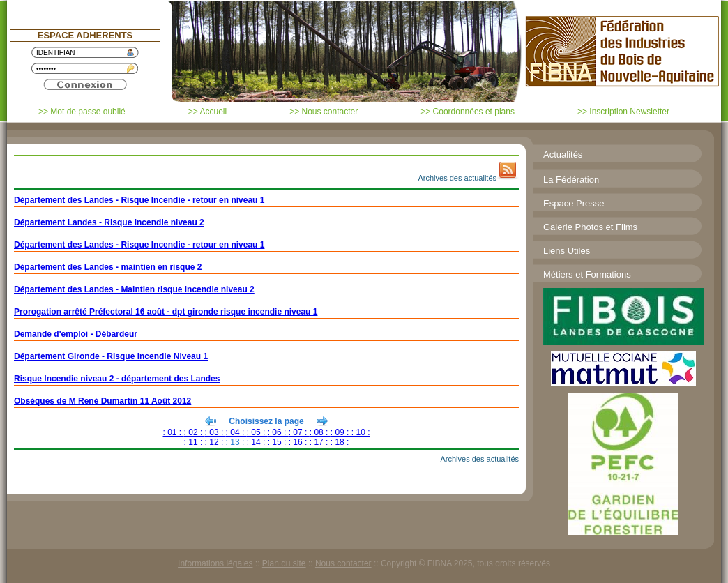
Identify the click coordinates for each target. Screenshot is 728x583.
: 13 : (236, 442)
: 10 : (361, 432)
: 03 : (215, 432)
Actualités (563, 154)
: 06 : (278, 432)
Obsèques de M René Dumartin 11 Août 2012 (103, 401)
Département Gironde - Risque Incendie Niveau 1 (111, 356)
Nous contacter (343, 563)
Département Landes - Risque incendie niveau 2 (109, 222)
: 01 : (174, 432)
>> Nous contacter (324, 112)
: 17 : (320, 442)
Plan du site (284, 563)
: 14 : (257, 442)
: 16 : (299, 442)
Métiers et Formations (587, 274)
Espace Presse (574, 203)
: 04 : (236, 432)
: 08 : (320, 432)
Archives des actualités (458, 178)
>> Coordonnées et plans (468, 112)
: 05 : (257, 432)
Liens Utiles (567, 251)
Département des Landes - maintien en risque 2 (108, 267)
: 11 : (195, 442)
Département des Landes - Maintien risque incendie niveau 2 (134, 289)
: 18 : (340, 442)
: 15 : (278, 442)
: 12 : (215, 442)
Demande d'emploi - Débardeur (76, 334)
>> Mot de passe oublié (82, 112)
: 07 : (299, 432)
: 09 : (341, 432)
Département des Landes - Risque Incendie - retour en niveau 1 (139, 200)
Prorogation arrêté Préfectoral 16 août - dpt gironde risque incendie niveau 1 (166, 312)
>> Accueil (207, 112)
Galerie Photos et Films (590, 227)
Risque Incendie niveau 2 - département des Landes (117, 379)
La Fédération (571, 180)
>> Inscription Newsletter (623, 112)
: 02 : (195, 432)
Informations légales (215, 563)
